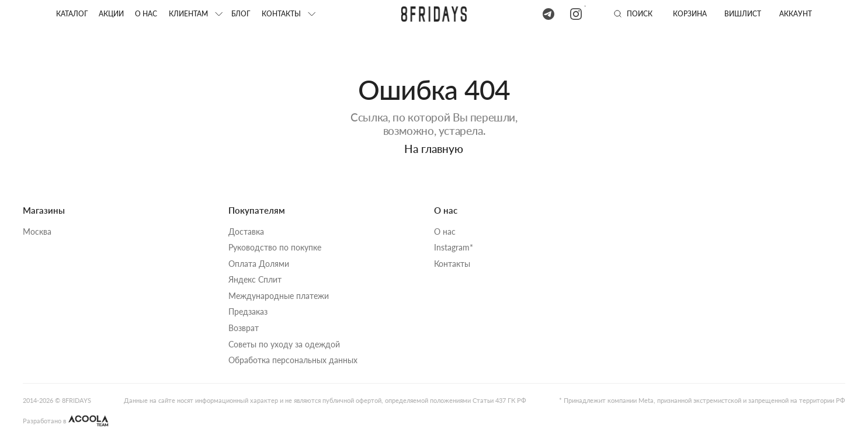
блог (241, 14)
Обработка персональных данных (293, 360)
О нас (146, 14)
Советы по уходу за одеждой (284, 344)
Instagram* (454, 248)
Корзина (690, 14)
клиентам (188, 14)
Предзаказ (248, 312)
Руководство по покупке (275, 248)
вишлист (743, 14)
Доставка (246, 232)
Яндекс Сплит (255, 280)
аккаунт (796, 14)
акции (111, 14)
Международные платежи (279, 296)
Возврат (244, 328)
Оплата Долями (259, 264)
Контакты (452, 264)
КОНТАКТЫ (281, 14)
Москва (37, 232)
